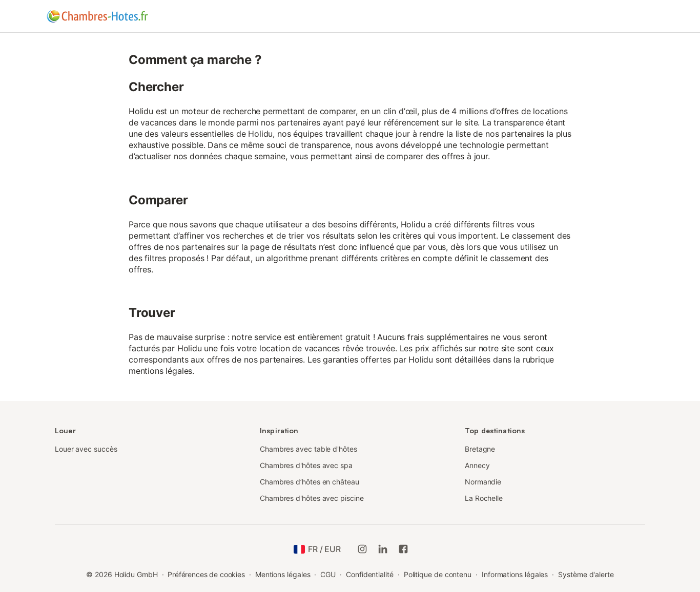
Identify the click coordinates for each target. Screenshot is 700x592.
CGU (328, 574)
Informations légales (515, 574)
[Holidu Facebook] (403, 549)
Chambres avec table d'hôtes (308, 449)
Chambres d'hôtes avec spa (306, 465)
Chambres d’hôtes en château (310, 482)
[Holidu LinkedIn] (383, 549)
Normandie (483, 482)
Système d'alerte (586, 574)
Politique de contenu (438, 574)
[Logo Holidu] (97, 16)
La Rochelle (484, 498)
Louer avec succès (86, 449)
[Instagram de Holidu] (362, 549)
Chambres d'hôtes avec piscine (312, 498)
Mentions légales (283, 574)
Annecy (477, 465)
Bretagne (480, 449)
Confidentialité (370, 574)
